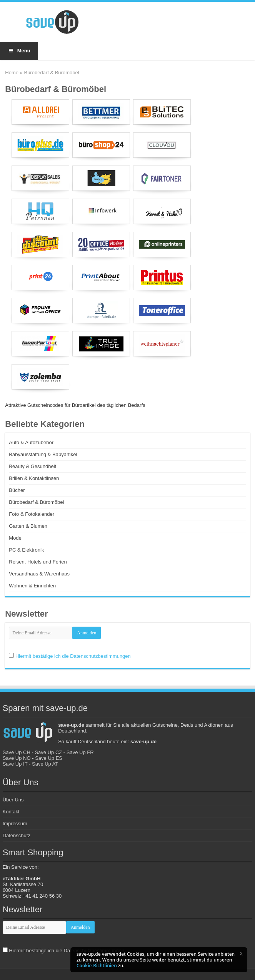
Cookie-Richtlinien (97, 966)
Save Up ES (49, 758)
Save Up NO (17, 758)
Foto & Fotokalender (32, 514)
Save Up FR (80, 752)
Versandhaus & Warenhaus (39, 574)
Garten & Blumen (28, 526)
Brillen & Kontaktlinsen (34, 478)
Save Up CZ (48, 752)
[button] (241, 953)
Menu (19, 51)
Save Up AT (45, 764)
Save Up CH (17, 752)
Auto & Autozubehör (31, 442)
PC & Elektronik (26, 550)
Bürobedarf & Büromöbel (36, 502)
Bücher (17, 490)
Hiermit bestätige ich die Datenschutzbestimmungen (73, 656)
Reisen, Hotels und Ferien (38, 562)
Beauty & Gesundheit (32, 466)
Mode (15, 538)
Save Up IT (15, 764)
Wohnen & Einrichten (32, 586)
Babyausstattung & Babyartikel (43, 454)
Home (12, 73)
